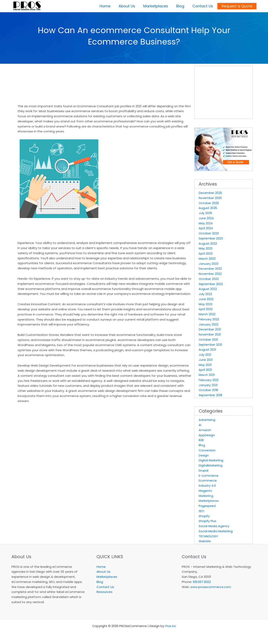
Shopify (204, 516)
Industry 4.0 (207, 486)
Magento (206, 491)
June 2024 (206, 218)
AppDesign (207, 435)
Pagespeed (208, 506)
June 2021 (206, 360)
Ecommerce (208, 480)
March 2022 (207, 314)
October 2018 (209, 390)
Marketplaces (209, 501)
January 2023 (209, 264)
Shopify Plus (208, 521)
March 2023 (207, 259)
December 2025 (211, 193)
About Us (103, 572)
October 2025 (209, 203)
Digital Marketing (211, 460)
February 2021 (209, 380)
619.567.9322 (202, 582)
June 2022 (206, 299)
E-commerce (209, 476)
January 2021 (208, 385)
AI (200, 425)
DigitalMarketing (211, 465)
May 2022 (206, 304)
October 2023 (209, 233)
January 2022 (209, 324)
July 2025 (206, 213)
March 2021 (207, 375)
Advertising (207, 420)
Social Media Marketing (216, 531)
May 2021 (205, 365)
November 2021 (210, 334)
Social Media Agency (214, 526)
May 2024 (206, 223)
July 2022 (205, 294)
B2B (201, 440)
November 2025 (211, 198)
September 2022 (211, 284)
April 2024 (206, 228)
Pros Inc (170, 626)
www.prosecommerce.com (211, 587)
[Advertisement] (65, 70)
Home (101, 567)
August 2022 (208, 289)
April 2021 (205, 370)
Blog (202, 445)
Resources (104, 592)
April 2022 (206, 309)
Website (205, 541)
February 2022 (209, 319)
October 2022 (209, 279)
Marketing (206, 496)
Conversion (207, 450)
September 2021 (211, 345)
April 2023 (206, 253)
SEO (202, 511)
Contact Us (105, 587)
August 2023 (208, 243)
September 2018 (211, 395)
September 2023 (211, 238)
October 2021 (209, 339)
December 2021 (210, 329)
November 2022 (210, 274)
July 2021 (205, 355)
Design (204, 455)
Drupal (204, 470)
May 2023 (206, 248)
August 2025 (208, 208)
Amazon (205, 430)
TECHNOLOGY (209, 536)
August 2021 (208, 349)
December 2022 (211, 269)
